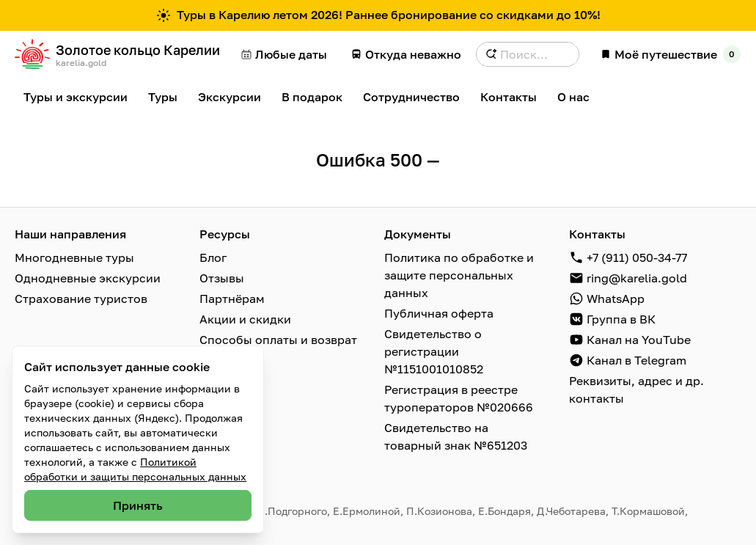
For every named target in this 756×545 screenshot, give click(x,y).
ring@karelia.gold (637, 278)
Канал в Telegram (636, 360)
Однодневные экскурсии (88, 278)
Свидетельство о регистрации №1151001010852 (434, 351)
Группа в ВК (621, 319)
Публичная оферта (439, 313)
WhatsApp (616, 299)
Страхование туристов (81, 299)
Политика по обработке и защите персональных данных (459, 275)
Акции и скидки (245, 319)
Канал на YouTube (639, 340)
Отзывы (222, 278)
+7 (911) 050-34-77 (637, 257)
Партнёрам (232, 299)
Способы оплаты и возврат (278, 340)
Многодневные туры (74, 257)
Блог (213, 257)
